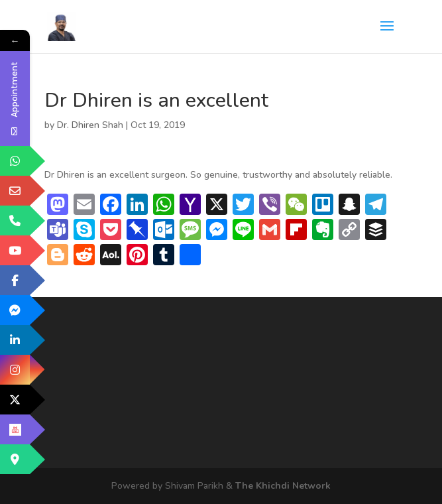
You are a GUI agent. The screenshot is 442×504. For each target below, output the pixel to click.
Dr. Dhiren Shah (90, 125)
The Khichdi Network (283, 486)
